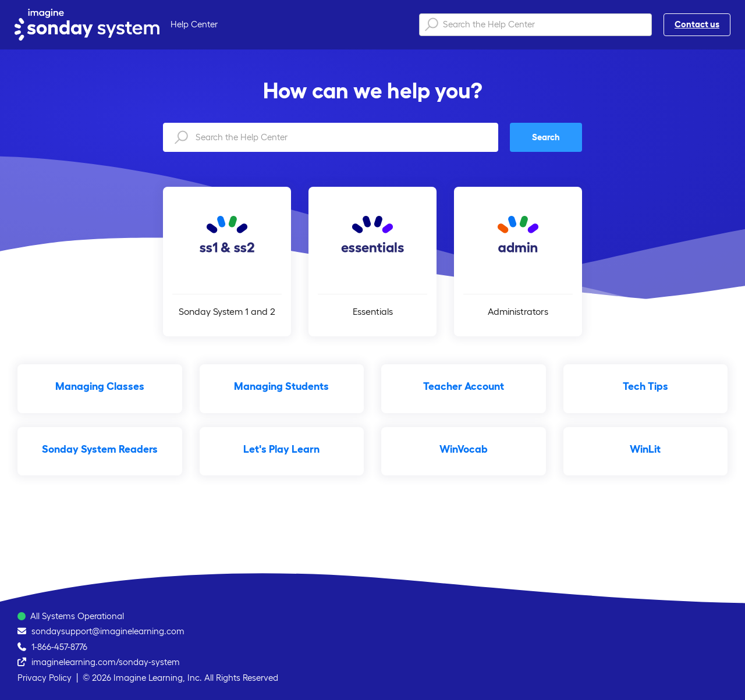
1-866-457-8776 (59, 647)
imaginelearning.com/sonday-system (106, 662)
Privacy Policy (45, 678)
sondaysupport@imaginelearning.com (108, 631)
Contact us (697, 24)
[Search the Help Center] (535, 25)
